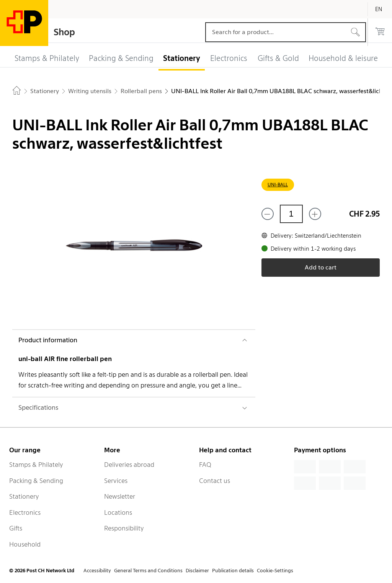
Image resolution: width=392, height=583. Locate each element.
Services (116, 481)
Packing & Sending (36, 481)
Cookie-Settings (275, 571)
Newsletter (120, 496)
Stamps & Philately (36, 465)
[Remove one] (268, 214)
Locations (118, 512)
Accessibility (97, 571)
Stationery (24, 496)
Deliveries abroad (129, 465)
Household (25, 544)
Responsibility (124, 528)
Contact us (215, 481)
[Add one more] (315, 214)
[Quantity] (291, 214)
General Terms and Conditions (148, 571)
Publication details (233, 571)
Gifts (16, 528)
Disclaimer (197, 571)
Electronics (25, 512)
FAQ (205, 465)
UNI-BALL (278, 185)
